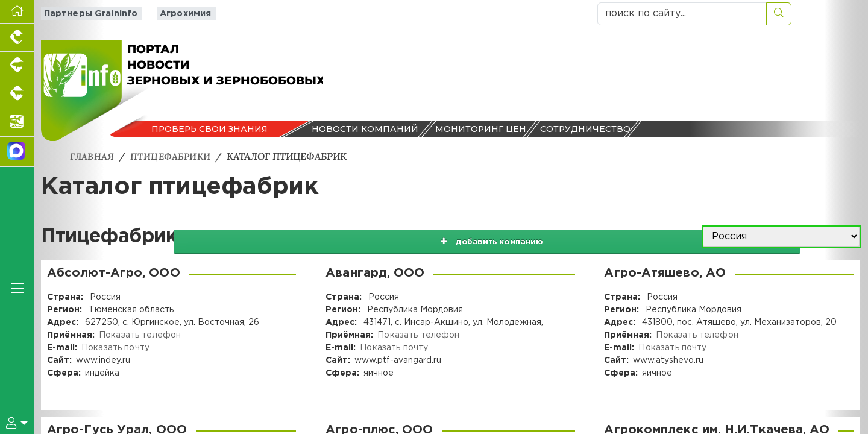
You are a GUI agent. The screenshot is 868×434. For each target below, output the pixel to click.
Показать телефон (139, 335)
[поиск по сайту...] (682, 14)
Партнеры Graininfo (87, 14)
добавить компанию (574, 237)
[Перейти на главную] (17, 12)
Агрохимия (178, 14)
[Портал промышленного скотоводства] (17, 94)
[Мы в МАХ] (17, 152)
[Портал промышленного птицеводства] (17, 38)
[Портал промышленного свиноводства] (17, 66)
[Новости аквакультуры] (17, 123)
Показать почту (115, 348)
